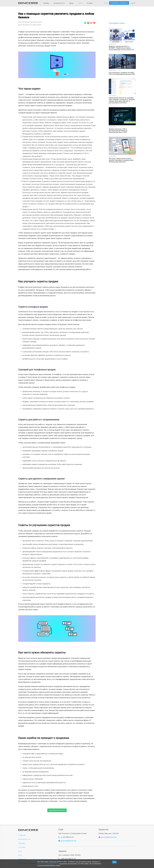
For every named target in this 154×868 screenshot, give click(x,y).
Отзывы (90, 3)
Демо (71, 3)
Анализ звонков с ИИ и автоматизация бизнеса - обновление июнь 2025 (118, 131)
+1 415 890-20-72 (67, 836)
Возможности (59, 3)
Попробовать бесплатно (119, 3)
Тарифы (46, 3)
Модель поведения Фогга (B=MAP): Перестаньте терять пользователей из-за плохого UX (121, 48)
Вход (106, 3)
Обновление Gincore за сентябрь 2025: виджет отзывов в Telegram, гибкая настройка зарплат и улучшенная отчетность (122, 100)
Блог (80, 3)
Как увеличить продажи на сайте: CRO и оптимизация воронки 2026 (122, 73)
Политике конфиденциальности (48, 864)
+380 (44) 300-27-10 (68, 858)
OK (114, 862)
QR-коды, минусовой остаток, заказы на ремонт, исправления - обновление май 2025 (122, 160)
